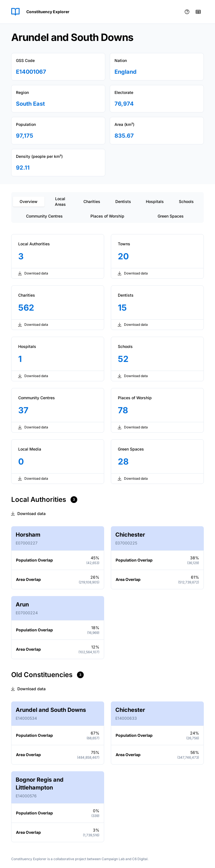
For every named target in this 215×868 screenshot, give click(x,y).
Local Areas (60, 201)
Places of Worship (107, 216)
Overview (29, 201)
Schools (186, 201)
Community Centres (44, 216)
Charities (92, 201)
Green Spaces (171, 216)
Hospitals (155, 201)
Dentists (123, 201)
